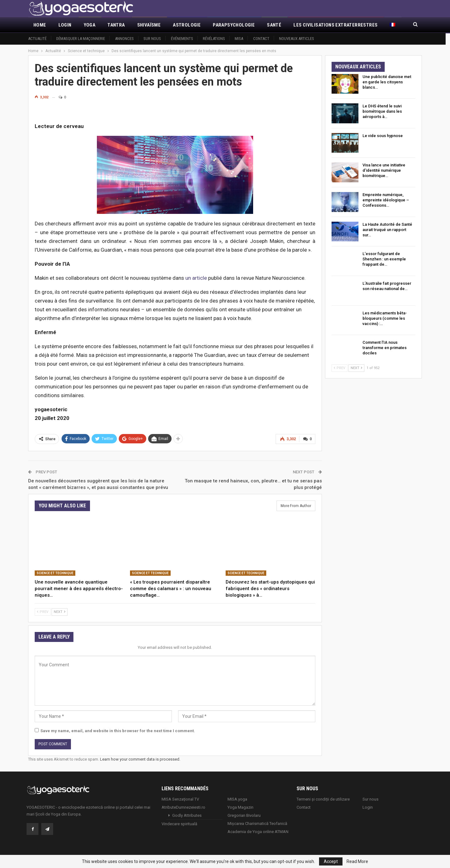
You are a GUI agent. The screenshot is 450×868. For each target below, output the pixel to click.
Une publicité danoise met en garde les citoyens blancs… (387, 82)
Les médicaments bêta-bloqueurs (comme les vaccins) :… (385, 318)
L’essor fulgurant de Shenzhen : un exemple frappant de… (384, 259)
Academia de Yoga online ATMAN (258, 831)
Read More (357, 861)
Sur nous (152, 39)
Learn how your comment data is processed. (140, 759)
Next (60, 612)
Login (65, 25)
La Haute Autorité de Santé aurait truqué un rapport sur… (387, 230)
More (300, 25)
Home (40, 25)
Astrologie (187, 25)
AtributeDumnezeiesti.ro (183, 807)
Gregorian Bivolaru (244, 815)
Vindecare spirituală (179, 824)
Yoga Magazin (240, 807)
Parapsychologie (234, 25)
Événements (182, 39)
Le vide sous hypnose (383, 136)
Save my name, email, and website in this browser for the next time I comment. (118, 731)
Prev (43, 612)
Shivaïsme (149, 25)
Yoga (90, 25)
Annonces (124, 39)
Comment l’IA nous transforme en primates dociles (385, 348)
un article (196, 278)
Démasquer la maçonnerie (81, 39)
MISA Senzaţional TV (180, 799)
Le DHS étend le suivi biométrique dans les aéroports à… (382, 111)
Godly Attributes (187, 815)
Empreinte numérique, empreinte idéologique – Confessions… (386, 200)
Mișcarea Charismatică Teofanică (257, 823)
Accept (331, 861)
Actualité (37, 39)
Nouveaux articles (297, 39)
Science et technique (55, 573)
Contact (261, 39)
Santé (274, 25)
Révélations (214, 39)
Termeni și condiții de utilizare (323, 799)
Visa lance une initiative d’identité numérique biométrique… (384, 170)
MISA (239, 39)
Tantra (116, 25)
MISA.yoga (237, 799)
